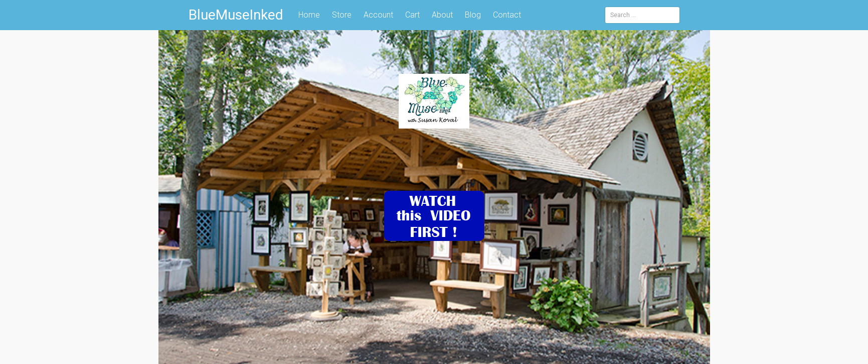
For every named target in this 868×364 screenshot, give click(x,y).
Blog (473, 15)
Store (342, 15)
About (442, 15)
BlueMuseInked (236, 15)
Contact (507, 15)
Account (378, 15)
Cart (412, 15)
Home (309, 15)
